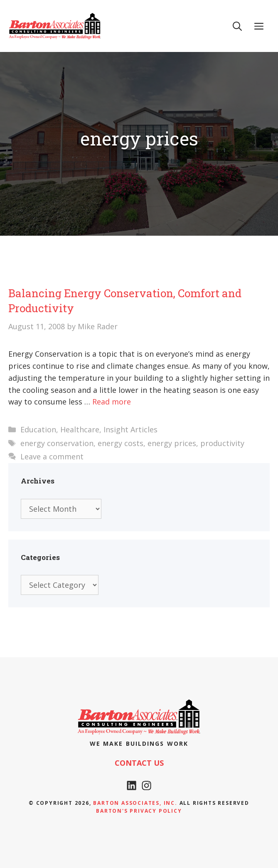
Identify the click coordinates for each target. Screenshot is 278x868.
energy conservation (57, 443)
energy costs (121, 443)
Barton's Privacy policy (139, 811)
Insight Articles (130, 429)
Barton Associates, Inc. (135, 803)
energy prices (172, 443)
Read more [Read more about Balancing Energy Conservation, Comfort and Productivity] (112, 402)
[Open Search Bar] (237, 26)
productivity (222, 443)
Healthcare (80, 429)
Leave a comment (52, 456)
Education (38, 429)
